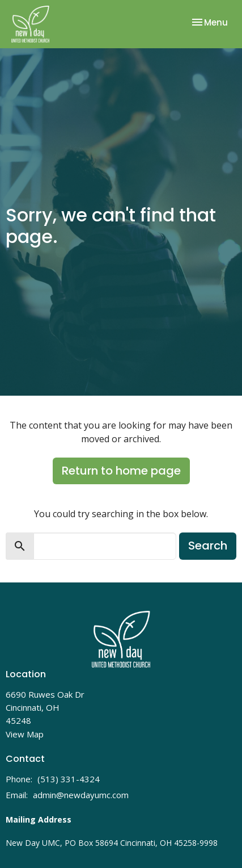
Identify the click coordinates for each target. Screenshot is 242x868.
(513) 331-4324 (69, 779)
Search (208, 546)
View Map (25, 734)
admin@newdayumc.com (81, 795)
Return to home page (121, 471)
